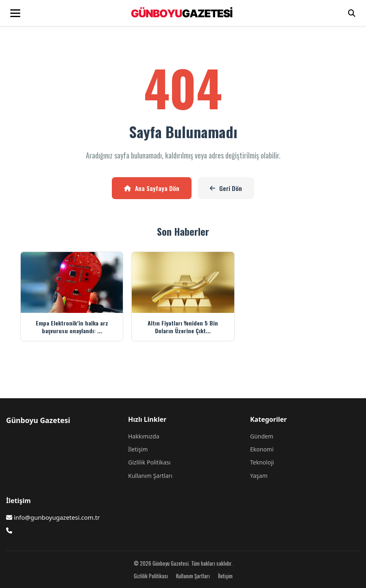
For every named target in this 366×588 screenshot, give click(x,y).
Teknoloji (262, 462)
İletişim (138, 449)
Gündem (262, 436)
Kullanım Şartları (150, 476)
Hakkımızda (144, 436)
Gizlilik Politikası (149, 462)
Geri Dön (226, 188)
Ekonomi (262, 449)
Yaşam (259, 476)
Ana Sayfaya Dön (152, 188)
